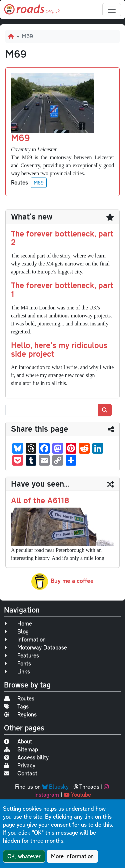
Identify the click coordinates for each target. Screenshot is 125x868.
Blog (16, 631)
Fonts (17, 663)
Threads (86, 787)
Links (17, 671)
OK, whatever (24, 857)
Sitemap (21, 749)
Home (18, 623)
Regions (20, 714)
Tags (16, 706)
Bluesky (55, 787)
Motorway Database (35, 647)
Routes (19, 698)
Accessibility (26, 757)
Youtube (77, 795)
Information (25, 639)
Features (21, 655)
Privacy (20, 765)
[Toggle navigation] (112, 10)
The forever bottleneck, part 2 (62, 238)
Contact (21, 773)
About (18, 741)
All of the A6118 (40, 500)
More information (72, 857)
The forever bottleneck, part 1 (62, 289)
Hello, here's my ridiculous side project (59, 349)
